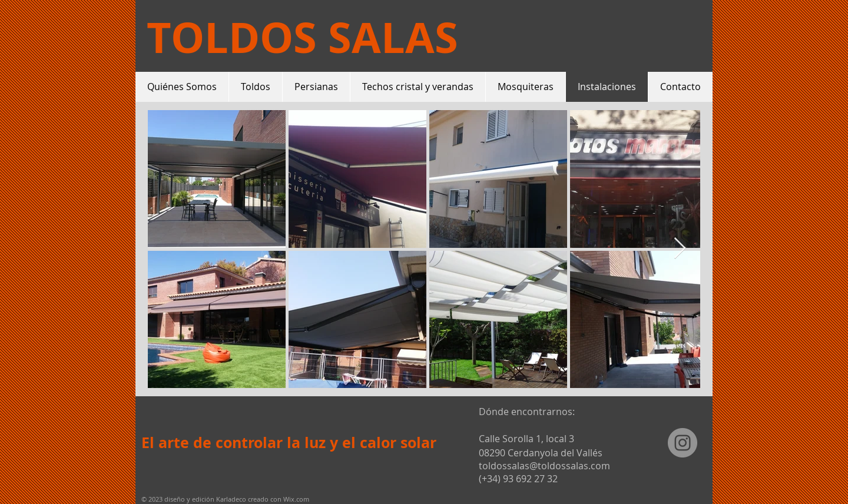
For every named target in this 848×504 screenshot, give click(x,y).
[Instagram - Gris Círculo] (683, 443)
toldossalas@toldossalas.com (544, 466)
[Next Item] (680, 249)
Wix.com (296, 499)
